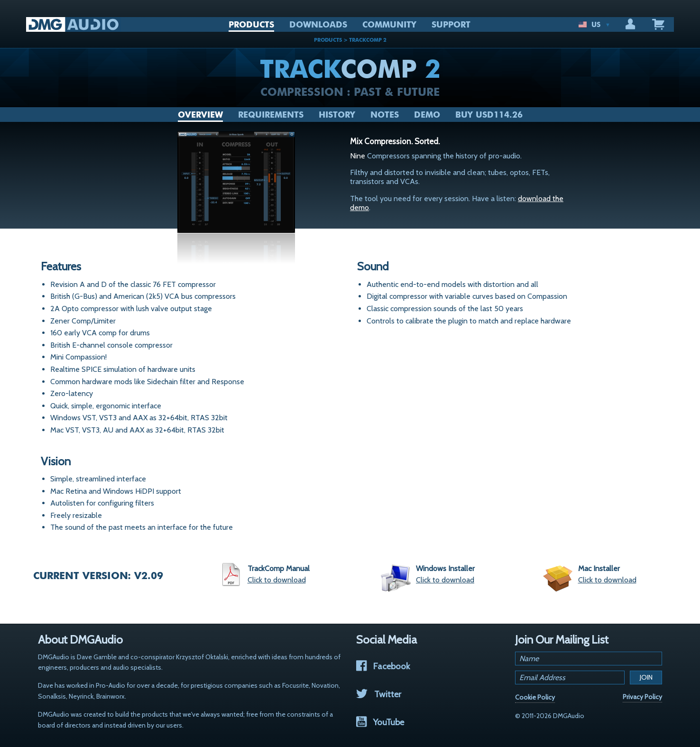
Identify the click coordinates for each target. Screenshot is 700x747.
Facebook (383, 666)
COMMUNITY (389, 25)
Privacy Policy (642, 697)
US (594, 25)
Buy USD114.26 (489, 115)
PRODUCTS (251, 25)
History (337, 115)
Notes (385, 115)
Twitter (379, 694)
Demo (427, 115)
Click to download (277, 580)
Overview (200, 115)
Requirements (271, 115)
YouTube (380, 722)
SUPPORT (451, 25)
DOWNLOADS (318, 25)
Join (646, 677)
